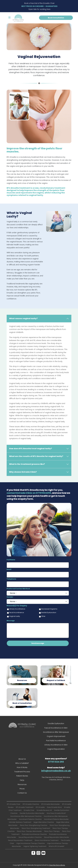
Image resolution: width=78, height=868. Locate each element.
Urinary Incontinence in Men (56, 745)
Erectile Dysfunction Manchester (32, 813)
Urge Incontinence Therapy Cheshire (31, 843)
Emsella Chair (29, 810)
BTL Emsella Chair (14, 804)
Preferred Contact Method (18, 589)
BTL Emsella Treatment (25, 807)
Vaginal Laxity (15, 616)
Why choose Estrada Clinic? (23, 472)
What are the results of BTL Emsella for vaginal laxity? (36, 456)
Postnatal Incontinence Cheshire (34, 834)
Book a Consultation (22, 703)
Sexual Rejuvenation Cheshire (30, 837)
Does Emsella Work (54, 807)
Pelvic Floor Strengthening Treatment (36, 828)
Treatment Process (22, 772)
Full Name (11, 560)
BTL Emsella (40, 807)
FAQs (22, 780)
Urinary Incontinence (17, 609)
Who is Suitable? (22, 763)
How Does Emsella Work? (56, 813)
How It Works (22, 767)
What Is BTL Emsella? (56, 846)
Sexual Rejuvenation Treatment (20, 840)
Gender (10, 597)
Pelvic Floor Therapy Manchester (29, 831)
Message (11, 621)
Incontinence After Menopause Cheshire (26, 816)
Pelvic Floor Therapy (52, 831)
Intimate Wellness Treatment (20, 822)
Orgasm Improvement (56, 736)
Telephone (11, 579)
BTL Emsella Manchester (51, 804)
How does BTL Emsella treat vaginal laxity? (31, 449)
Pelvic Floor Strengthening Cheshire (34, 825)
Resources (22, 680)
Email (9, 569)
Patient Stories (22, 776)
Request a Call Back (56, 680)
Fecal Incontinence (16, 613)
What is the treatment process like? (27, 464)
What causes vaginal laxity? (23, 318)
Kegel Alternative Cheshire (44, 822)
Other (43, 616)
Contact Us (22, 793)
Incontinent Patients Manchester (56, 819)
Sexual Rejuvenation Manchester (57, 837)
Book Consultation (56, 18)
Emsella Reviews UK (44, 810)
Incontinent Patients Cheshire (30, 819)
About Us (22, 759)
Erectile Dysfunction (49, 613)
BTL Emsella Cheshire (31, 804)
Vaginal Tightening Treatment (35, 846)
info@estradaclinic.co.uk (56, 771)
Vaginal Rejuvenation (56, 749)
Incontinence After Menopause (56, 732)
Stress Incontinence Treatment (47, 840)
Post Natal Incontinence (56, 741)
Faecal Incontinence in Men (56, 728)
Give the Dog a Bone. (57, 865)
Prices (22, 789)
